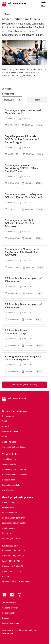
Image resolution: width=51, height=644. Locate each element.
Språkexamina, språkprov (13, 518)
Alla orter (6, 576)
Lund (4, 561)
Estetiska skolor (9, 480)
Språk (5, 421)
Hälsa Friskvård (9, 442)
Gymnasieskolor (9, 464)
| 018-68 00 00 (17, 566)
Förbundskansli (9, 582)
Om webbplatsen (10, 603)
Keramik (6, 426)
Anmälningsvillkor (10, 608)
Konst (5, 437)
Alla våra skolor (9, 490)
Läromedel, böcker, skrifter (14, 523)
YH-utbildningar (9, 459)
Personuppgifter (9, 613)
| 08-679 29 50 (23, 581)
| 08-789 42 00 (19, 550)
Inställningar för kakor (12, 538)
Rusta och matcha (10, 502)
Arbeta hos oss (9, 528)
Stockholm (7, 551)
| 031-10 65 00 (18, 556)
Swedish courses (10, 513)
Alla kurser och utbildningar (14, 447)
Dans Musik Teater (10, 431)
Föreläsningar (8, 507)
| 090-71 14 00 (15, 571)
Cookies (6, 618)
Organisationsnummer (12, 623)
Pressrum (6, 533)
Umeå (5, 571)
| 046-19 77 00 (14, 561)
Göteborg (6, 556)
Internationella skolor (11, 485)
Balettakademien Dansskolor (15, 475)
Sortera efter (8, 94)
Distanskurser (8, 416)
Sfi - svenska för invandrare (14, 469)
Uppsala (6, 566)
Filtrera (37, 100)
